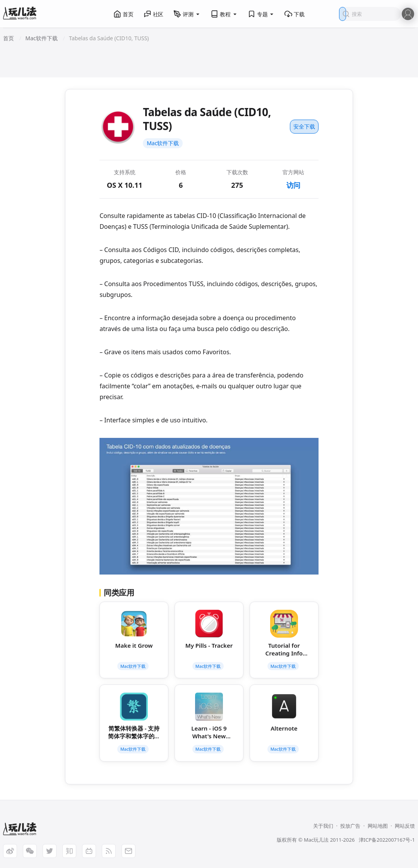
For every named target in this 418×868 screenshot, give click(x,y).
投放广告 (350, 826)
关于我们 (323, 826)
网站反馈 (405, 826)
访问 (293, 185)
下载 (295, 14)
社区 (154, 14)
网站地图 (378, 826)
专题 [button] (261, 14)
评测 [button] (187, 14)
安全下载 (304, 126)
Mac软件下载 (163, 143)
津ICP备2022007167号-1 (387, 840)
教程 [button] (224, 14)
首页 (123, 14)
